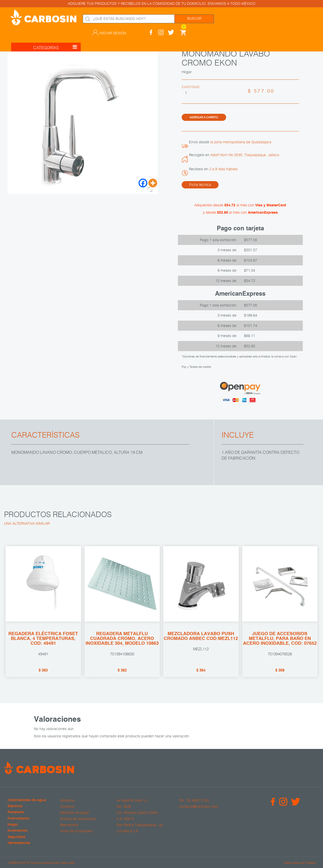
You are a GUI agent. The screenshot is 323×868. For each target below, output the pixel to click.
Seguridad (16, 837)
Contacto (67, 806)
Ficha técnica (200, 184)
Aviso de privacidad (76, 831)
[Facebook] (143, 183)
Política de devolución (78, 819)
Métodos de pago (75, 812)
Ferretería (16, 812)
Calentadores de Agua (27, 800)
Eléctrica (15, 806)
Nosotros (67, 800)
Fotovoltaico (19, 818)
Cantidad (191, 87)
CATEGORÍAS (55, 41)
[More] (153, 183)
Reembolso (69, 825)
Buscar (194, 19)
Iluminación (18, 831)
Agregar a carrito (204, 117)
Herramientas (19, 843)
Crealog (311, 862)
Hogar (13, 824)
